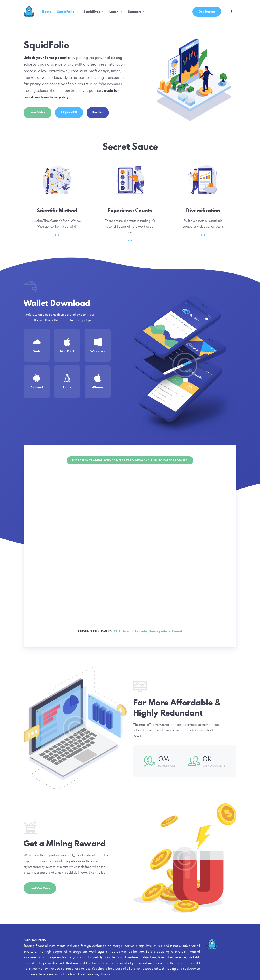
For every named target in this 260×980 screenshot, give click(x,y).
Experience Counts (130, 210)
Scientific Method (57, 210)
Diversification (203, 210)
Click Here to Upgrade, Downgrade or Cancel (148, 631)
